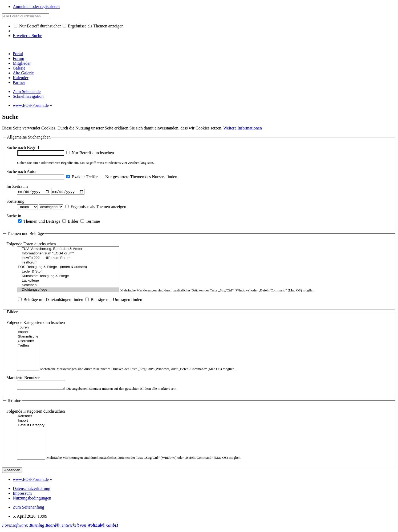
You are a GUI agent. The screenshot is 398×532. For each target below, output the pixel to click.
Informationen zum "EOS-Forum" (68, 254)
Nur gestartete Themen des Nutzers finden (139, 177)
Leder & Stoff (68, 272)
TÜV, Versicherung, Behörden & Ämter (68, 250)
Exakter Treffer (82, 177)
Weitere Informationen (243, 128)
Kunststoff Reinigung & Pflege (68, 277)
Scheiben (68, 286)
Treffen (28, 346)
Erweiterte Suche (27, 36)
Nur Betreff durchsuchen (38, 26)
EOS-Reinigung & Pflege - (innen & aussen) (68, 268)
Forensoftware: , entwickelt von (60, 527)
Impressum (22, 495)
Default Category (31, 427)
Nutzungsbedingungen (32, 500)
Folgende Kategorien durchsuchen (36, 323)
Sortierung (15, 202)
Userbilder (28, 342)
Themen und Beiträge (39, 222)
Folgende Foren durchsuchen (31, 245)
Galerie (19, 68)
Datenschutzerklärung (31, 491)
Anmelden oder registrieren (36, 7)
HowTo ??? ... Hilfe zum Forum (68, 259)
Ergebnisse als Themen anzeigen (93, 26)
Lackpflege (68, 281)
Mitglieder (22, 63)
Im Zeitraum (17, 186)
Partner (19, 82)
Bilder (70, 222)
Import (28, 333)
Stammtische (28, 337)
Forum (19, 58)
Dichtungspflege (68, 291)
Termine (90, 222)
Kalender (21, 78)
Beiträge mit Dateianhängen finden (51, 300)
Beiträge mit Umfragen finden (114, 300)
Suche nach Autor (22, 171)
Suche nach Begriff (23, 147)
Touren (28, 328)
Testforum (68, 263)
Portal (18, 54)
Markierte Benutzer (23, 378)
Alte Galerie (23, 73)
